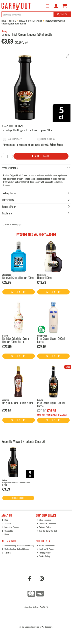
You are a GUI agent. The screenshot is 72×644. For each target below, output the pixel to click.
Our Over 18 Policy (45, 549)
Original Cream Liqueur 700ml (18, 403)
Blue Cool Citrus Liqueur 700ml (18, 278)
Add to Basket (41, 156)
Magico (28, 627)
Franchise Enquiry (10, 527)
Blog (5, 520)
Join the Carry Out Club (47, 531)
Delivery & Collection (46, 523)
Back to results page (13, 224)
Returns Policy (44, 527)
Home (6, 534)
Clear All (40, 441)
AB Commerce (48, 627)
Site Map (7, 553)
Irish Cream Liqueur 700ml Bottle (51, 340)
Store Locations (44, 520)
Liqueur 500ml (45, 278)
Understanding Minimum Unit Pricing (18, 545)
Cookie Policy (43, 556)
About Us (7, 523)
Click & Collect (49, 139)
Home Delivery (14, 139)
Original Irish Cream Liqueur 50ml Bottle (16, 484)
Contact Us (8, 531)
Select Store (56, 145)
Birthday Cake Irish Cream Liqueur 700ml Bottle (16, 340)
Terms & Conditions (46, 545)
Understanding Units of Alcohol (16, 549)
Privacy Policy (44, 553)
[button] (67, 56)
